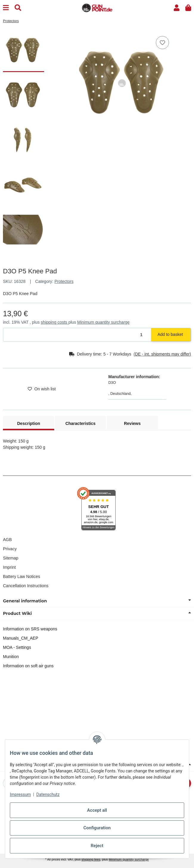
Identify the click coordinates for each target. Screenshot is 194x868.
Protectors (64, 281)
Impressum (20, 794)
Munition (11, 657)
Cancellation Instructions (26, 586)
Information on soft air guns (28, 666)
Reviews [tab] (132, 423)
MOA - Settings (17, 647)
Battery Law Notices (22, 576)
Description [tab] (28, 423)
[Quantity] (77, 335)
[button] (177, 8)
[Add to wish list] (162, 43)
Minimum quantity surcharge (103, 322)
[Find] (18, 8)
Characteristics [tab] (80, 423)
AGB (7, 540)
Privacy (10, 549)
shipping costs (55, 322)
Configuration (97, 828)
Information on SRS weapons (30, 629)
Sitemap (11, 558)
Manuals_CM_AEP (21, 638)
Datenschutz (48, 794)
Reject (97, 846)
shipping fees (91, 859)
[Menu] (6, 8)
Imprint (9, 567)
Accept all (97, 810)
